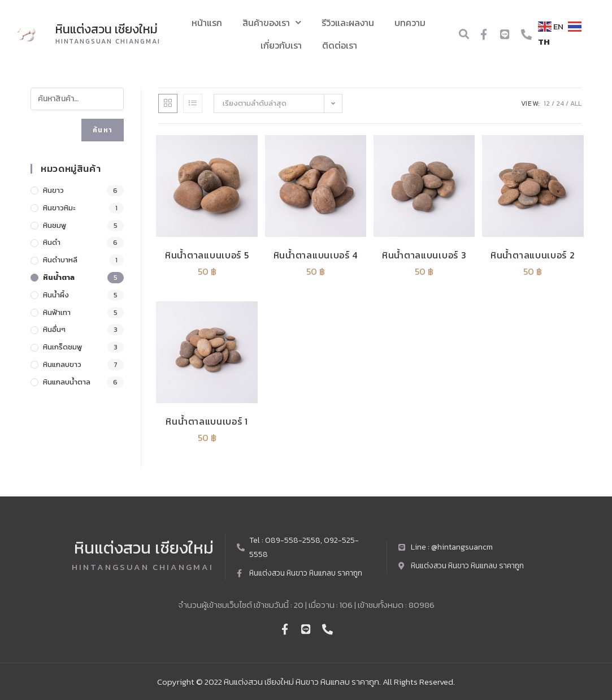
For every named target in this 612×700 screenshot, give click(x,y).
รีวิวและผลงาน (348, 23)
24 (560, 103)
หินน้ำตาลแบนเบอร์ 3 (424, 255)
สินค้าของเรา (272, 22)
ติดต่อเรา (340, 45)
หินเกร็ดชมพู (62, 347)
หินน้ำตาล (59, 277)
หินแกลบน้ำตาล (67, 382)
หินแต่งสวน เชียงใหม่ (107, 29)
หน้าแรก (207, 23)
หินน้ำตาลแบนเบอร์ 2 (533, 255)
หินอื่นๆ (54, 329)
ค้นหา (103, 130)
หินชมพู (55, 225)
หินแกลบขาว (62, 364)
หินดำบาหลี (60, 260)
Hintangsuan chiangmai (108, 41)
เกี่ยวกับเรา (281, 45)
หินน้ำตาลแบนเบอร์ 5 (207, 255)
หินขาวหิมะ (59, 208)
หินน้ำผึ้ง (56, 295)
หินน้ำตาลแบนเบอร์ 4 (316, 255)
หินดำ (52, 242)
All (576, 103)
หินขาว (53, 190)
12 (547, 103)
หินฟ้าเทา (57, 312)
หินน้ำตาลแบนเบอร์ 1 (207, 421)
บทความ (410, 23)
